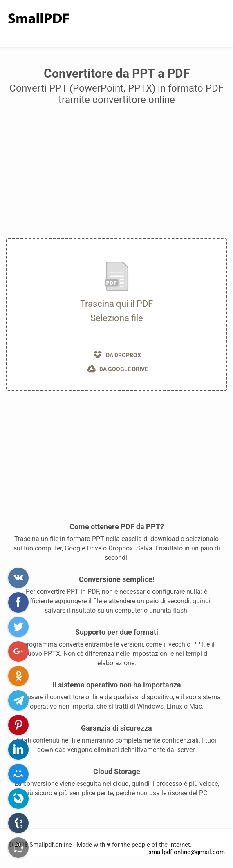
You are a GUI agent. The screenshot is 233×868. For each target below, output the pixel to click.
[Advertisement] (116, 175)
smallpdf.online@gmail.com (187, 852)
